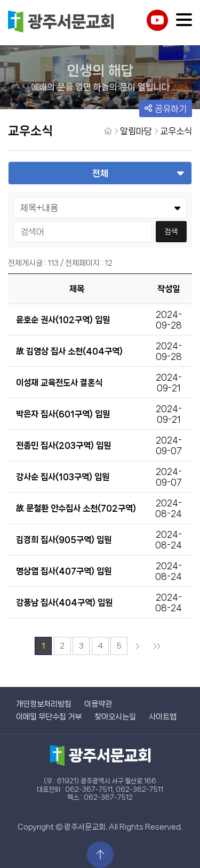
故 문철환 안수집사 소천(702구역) (76, 508)
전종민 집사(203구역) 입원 (63, 445)
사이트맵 (163, 717)
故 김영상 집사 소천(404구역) (69, 351)
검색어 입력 (14, 221)
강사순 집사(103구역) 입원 (63, 477)
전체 (100, 173)
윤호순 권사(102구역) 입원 (63, 320)
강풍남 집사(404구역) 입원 (64, 603)
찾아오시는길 (115, 717)
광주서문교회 (61, 23)
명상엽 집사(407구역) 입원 (64, 571)
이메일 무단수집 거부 (49, 717)
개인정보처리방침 (44, 704)
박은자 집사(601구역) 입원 (63, 414)
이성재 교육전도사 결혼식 (59, 383)
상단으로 (100, 855)
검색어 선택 (14, 197)
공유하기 (166, 109)
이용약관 (98, 704)
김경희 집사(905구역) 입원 (64, 540)
